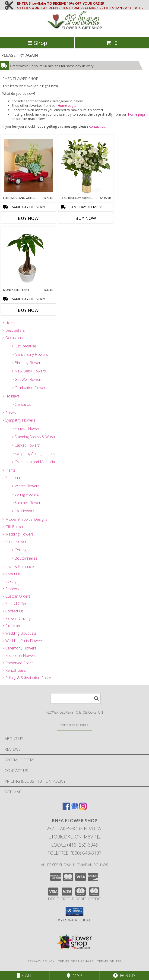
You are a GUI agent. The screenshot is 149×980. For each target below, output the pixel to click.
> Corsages (21, 550)
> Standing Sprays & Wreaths (35, 437)
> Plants (9, 470)
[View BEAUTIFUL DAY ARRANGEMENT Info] (86, 165)
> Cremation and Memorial (34, 462)
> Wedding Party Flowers (23, 641)
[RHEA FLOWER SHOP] (75, 30)
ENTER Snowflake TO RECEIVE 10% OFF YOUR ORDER (80, 3)
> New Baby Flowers (29, 371)
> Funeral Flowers (26, 429)
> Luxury (9, 581)
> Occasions (13, 338)
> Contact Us (13, 611)
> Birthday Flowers (27, 363)
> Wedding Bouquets (19, 633)
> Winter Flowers (25, 486)
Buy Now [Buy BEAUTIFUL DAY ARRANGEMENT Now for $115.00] (86, 218)
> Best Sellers (14, 330)
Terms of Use (109, 961)
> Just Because (24, 346)
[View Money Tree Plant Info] (28, 257)
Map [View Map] (74, 975)
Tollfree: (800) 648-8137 (74, 853)
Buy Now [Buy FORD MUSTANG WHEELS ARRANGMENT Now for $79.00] (28, 218)
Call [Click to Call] (25, 975)
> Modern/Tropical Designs (25, 519)
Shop (37, 43)
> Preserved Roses (18, 663)
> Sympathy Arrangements (33, 454)
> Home (9, 323)
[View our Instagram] (83, 808)
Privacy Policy (41, 961)
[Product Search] (76, 698)
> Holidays (11, 396)
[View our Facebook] (66, 808)
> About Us (11, 574)
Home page (67, 106)
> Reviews (11, 589)
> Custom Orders (16, 596)
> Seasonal (11, 478)
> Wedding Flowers (18, 534)
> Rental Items (14, 670)
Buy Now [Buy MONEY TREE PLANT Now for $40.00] (28, 310)
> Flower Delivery (16, 618)
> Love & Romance (18, 567)
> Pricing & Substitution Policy (27, 678)
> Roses (9, 413)
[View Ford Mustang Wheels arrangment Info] (28, 165)
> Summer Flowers (27, 503)
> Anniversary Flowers (30, 354)
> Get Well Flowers (27, 379)
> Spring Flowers (25, 494)
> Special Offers (15, 604)
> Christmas (21, 404)
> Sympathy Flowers (19, 420)
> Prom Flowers (15, 542)
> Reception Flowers (19, 655)
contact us (97, 126)
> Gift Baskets (14, 527)
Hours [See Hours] (124, 975)
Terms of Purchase (76, 961)
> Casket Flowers (26, 445)
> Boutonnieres (24, 558)
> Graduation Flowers (30, 388)
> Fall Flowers (23, 511)
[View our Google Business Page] (75, 808)
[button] (74, 911)
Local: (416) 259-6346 (75, 845)
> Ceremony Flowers (19, 648)
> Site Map (11, 626)
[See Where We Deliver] (75, 725)
